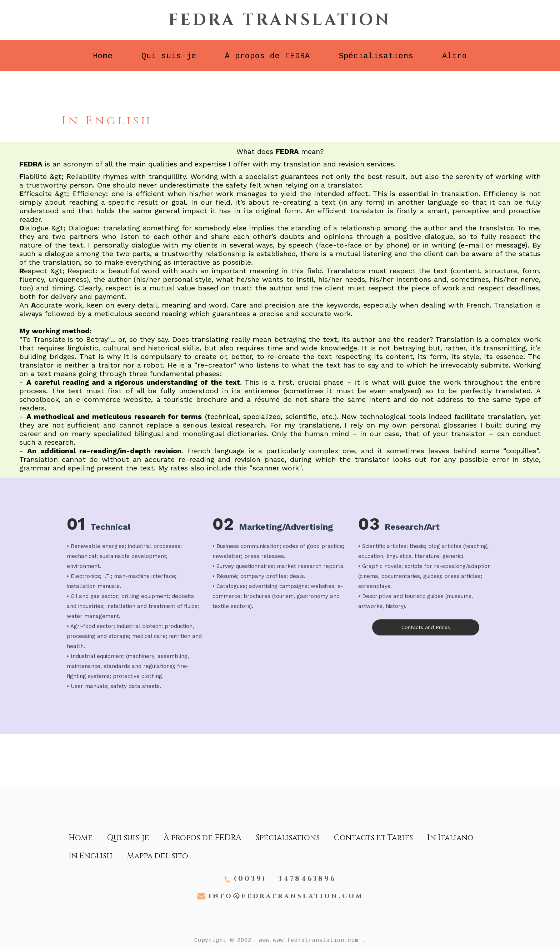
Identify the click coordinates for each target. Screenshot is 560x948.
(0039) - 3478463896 (285, 879)
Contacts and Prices (426, 627)
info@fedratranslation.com (286, 896)
